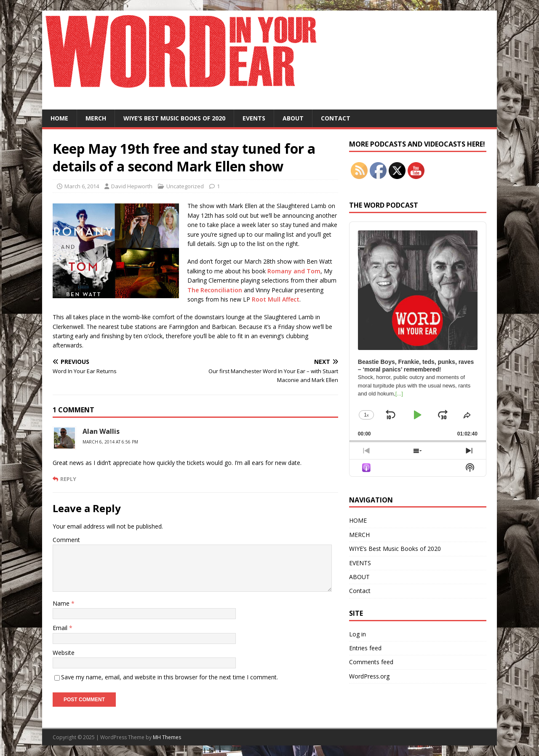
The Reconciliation (215, 290)
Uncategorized (185, 186)
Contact (336, 118)
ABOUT (293, 118)
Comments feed (371, 662)
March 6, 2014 (82, 186)
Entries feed (365, 648)
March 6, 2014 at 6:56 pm (110, 442)
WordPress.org (369, 676)
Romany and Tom (294, 271)
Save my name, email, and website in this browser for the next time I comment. (169, 677)
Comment (66, 540)
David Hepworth (132, 186)
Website (64, 653)
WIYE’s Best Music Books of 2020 (174, 118)
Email (61, 628)
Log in (358, 634)
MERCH (96, 118)
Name (62, 603)
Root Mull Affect (276, 299)
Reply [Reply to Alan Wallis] (68, 479)
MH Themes (167, 737)
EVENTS (254, 118)
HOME (59, 118)
